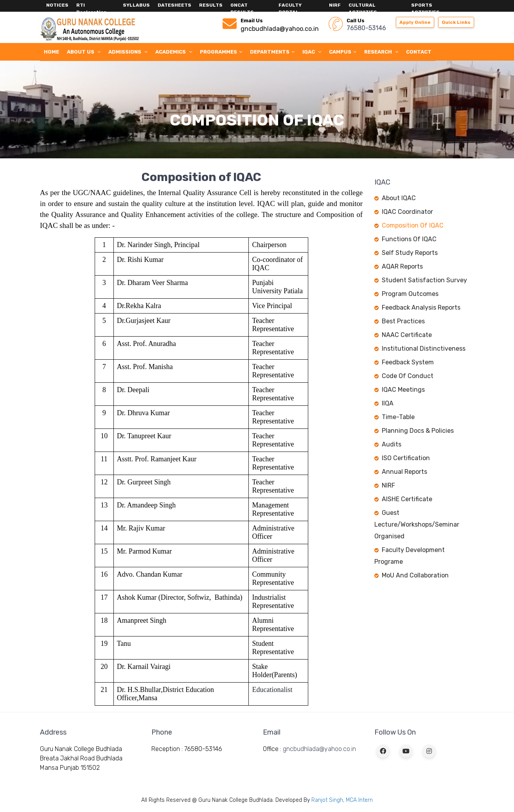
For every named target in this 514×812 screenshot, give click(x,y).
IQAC (312, 52)
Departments (272, 52)
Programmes (221, 52)
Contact (419, 52)
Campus (343, 52)
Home (51, 52)
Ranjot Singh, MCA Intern (342, 800)
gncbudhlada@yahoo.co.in (319, 749)
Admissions (128, 52)
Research (381, 52)
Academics (174, 52)
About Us (84, 52)
